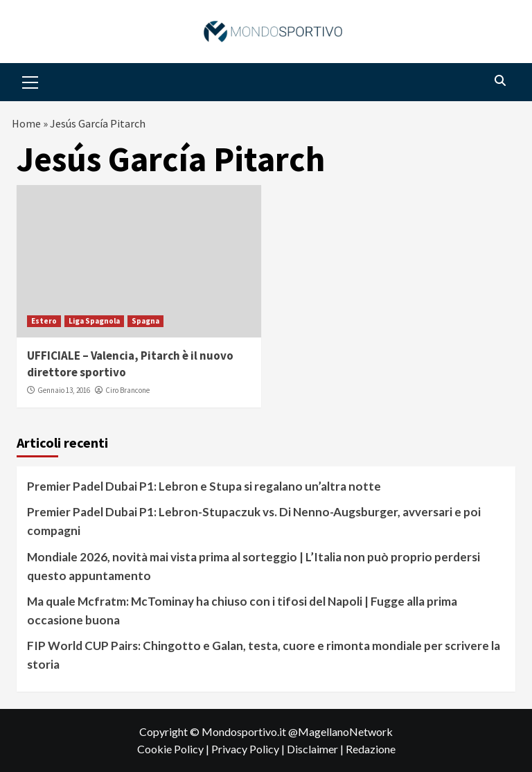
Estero (44, 321)
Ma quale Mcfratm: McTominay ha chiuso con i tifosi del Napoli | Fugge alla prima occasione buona (242, 611)
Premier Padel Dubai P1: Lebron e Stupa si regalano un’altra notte (204, 486)
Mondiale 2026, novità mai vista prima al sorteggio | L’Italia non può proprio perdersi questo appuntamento (254, 566)
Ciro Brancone (127, 390)
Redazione (371, 749)
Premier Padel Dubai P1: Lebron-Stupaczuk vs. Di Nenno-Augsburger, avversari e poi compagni (254, 521)
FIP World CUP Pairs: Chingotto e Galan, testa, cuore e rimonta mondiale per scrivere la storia (264, 655)
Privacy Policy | (249, 749)
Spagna (145, 321)
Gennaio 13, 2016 (64, 390)
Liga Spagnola (94, 321)
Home (26, 123)
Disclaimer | (316, 749)
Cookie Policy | (174, 749)
